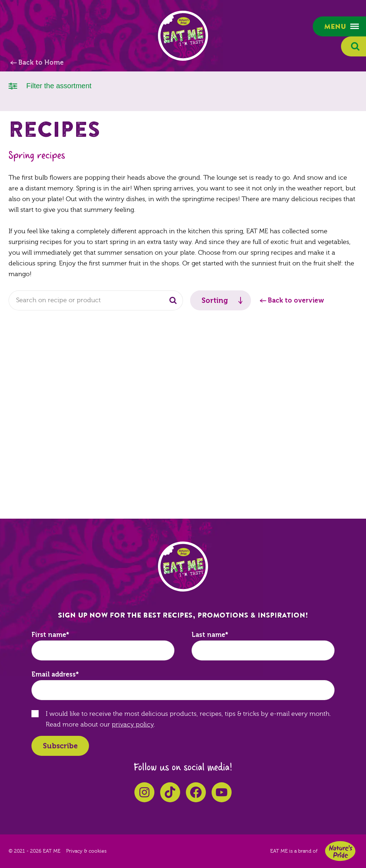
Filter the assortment (50, 85)
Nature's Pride (340, 851)
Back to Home (41, 63)
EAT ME (183, 36)
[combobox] (96, 300)
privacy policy (133, 725)
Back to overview (296, 300)
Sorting (215, 300)
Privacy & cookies (86, 851)
